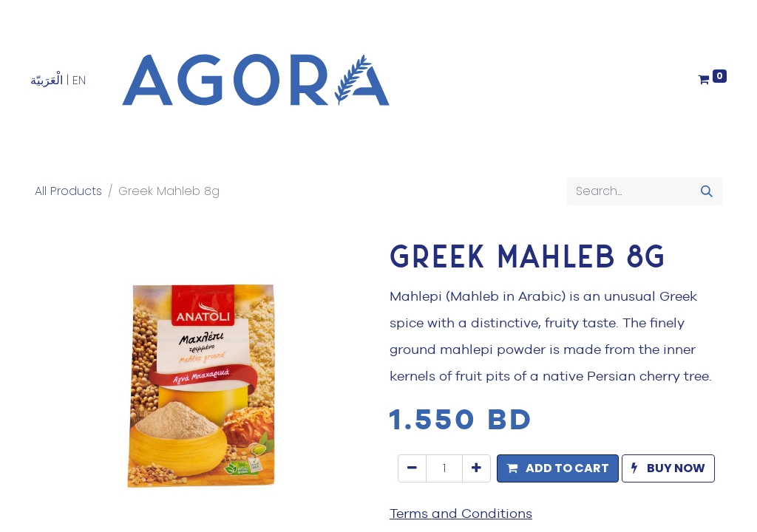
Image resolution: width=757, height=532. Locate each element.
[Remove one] (412, 468)
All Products (68, 191)
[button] (558, 468)
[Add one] (476, 468)
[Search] (707, 191)
